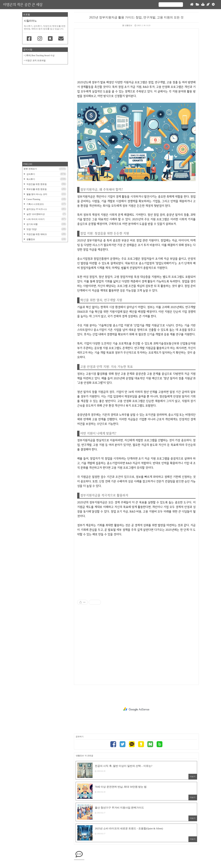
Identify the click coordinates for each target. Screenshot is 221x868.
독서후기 (46, 179)
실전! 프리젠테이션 (46, 214)
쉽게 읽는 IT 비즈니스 (46, 209)
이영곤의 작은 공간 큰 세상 (23, 4)
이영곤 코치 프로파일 (36, 60)
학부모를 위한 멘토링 (46, 189)
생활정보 (127, 25)
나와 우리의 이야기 (46, 219)
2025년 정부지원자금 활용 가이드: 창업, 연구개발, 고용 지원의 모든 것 (136, 17)
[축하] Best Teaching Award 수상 (40, 55)
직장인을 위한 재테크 (46, 234)
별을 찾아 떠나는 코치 (46, 194)
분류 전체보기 (45, 169)
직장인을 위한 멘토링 (46, 184)
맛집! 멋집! (46, 229)
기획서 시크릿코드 (46, 204)
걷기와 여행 (46, 224)
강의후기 (46, 174)
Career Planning (46, 199)
